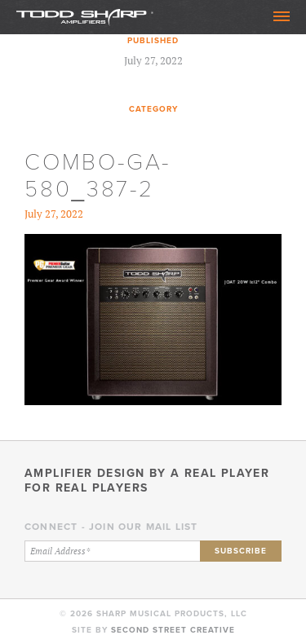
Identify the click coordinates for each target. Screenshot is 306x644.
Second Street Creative (173, 630)
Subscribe (241, 551)
